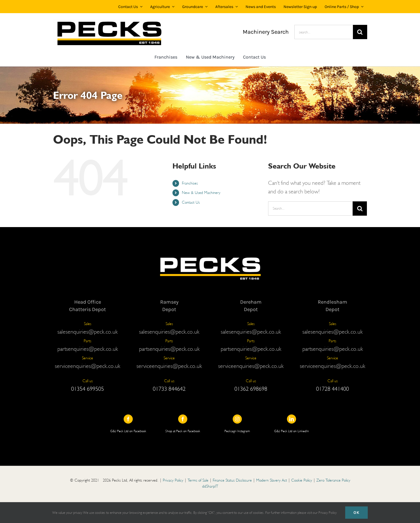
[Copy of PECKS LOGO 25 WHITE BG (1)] (108, 22)
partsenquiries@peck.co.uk (88, 349)
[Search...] (311, 209)
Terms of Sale (198, 480)
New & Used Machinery (201, 193)
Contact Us (191, 202)
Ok (356, 513)
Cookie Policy (302, 480)
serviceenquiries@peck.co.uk (88, 366)
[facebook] (128, 419)
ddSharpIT (210, 486)
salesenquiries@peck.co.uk (88, 332)
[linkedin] (292, 419)
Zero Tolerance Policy (333, 480)
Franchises (190, 183)
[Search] (360, 32)
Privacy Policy (173, 480)
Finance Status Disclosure (232, 480)
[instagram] (237, 419)
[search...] (324, 32)
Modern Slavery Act (272, 480)
